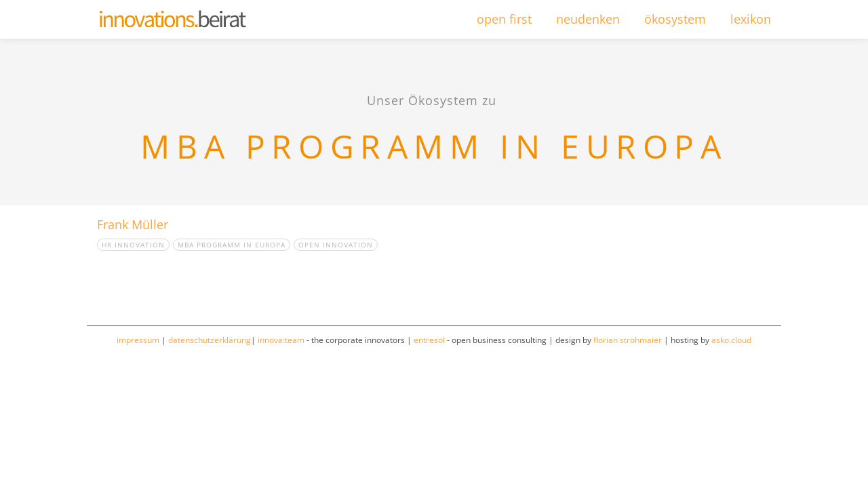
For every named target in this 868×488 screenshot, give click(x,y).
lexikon (751, 19)
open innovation (336, 245)
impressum (138, 340)
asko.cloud (731, 340)
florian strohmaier (628, 340)
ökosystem (675, 19)
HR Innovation (133, 245)
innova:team (281, 340)
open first (504, 19)
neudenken (588, 19)
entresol (429, 340)
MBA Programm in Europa (232, 245)
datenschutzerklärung (210, 340)
